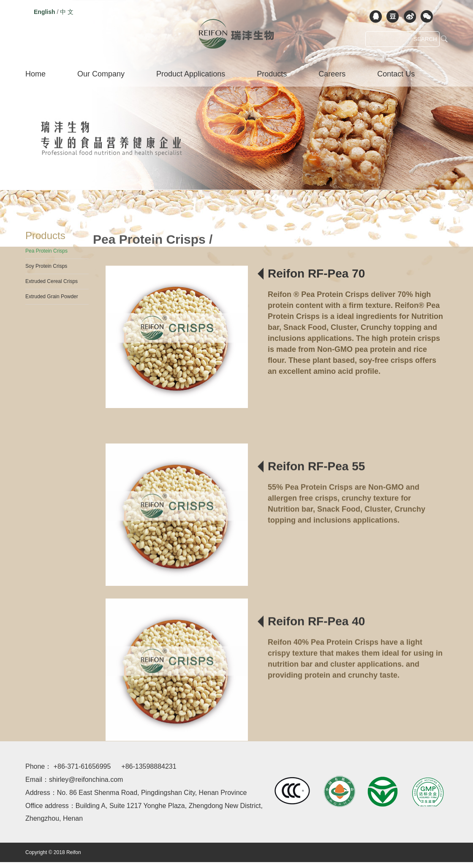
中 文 (67, 12)
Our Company (101, 74)
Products (272, 74)
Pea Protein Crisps (46, 251)
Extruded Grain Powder (52, 297)
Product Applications (191, 74)
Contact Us (396, 74)
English (45, 12)
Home (35, 74)
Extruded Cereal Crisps (52, 281)
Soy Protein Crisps (46, 266)
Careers (332, 74)
